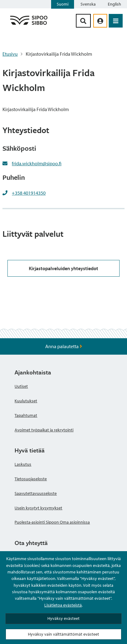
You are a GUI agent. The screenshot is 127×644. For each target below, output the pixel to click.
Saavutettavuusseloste (36, 493)
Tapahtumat (26, 415)
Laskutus (23, 464)
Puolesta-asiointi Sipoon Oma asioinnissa (52, 522)
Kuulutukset (26, 401)
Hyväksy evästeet (63, 618)
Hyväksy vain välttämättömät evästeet (63, 634)
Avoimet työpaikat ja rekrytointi (44, 430)
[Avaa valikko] (116, 21)
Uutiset (21, 386)
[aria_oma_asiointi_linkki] (100, 21)
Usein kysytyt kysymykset (38, 508)
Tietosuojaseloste (31, 479)
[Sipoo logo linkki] (29, 24)
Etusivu (10, 54)
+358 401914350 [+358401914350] (29, 193)
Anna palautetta (64, 346)
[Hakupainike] (83, 21)
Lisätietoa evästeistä (63, 605)
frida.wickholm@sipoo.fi (37, 163)
